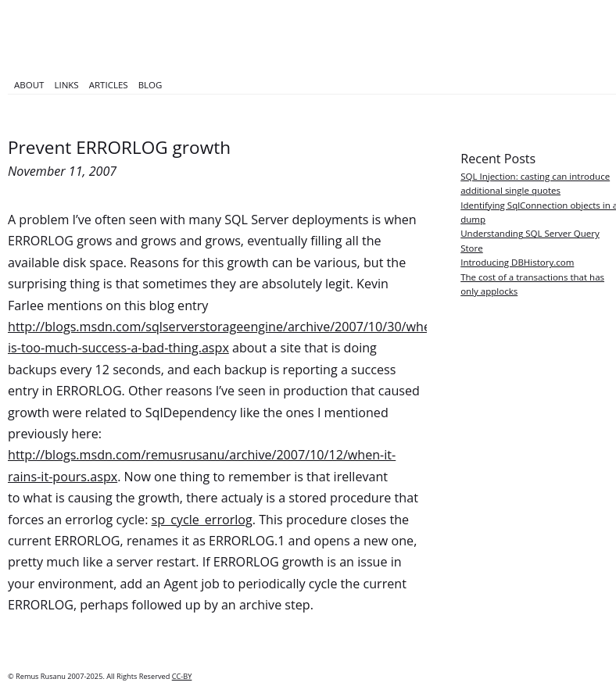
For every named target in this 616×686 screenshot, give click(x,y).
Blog (150, 85)
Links (66, 85)
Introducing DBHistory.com (517, 262)
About (29, 85)
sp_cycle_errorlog (202, 520)
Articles (109, 85)
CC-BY (182, 676)
